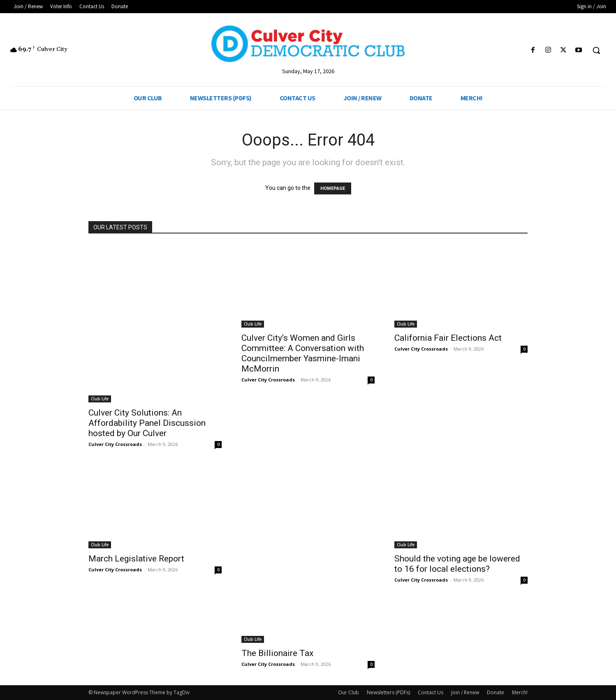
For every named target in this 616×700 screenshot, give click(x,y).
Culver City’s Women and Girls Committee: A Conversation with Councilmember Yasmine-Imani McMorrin (303, 353)
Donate (496, 692)
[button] (596, 50)
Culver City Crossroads (115, 444)
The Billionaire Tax (277, 653)
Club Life (100, 399)
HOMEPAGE (333, 188)
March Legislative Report (136, 559)
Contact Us (431, 692)
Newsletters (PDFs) (388, 692)
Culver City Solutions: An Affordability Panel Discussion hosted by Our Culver (147, 423)
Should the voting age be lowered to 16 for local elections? (457, 564)
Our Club (349, 692)
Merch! (520, 692)
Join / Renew (465, 692)
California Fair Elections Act (448, 338)
